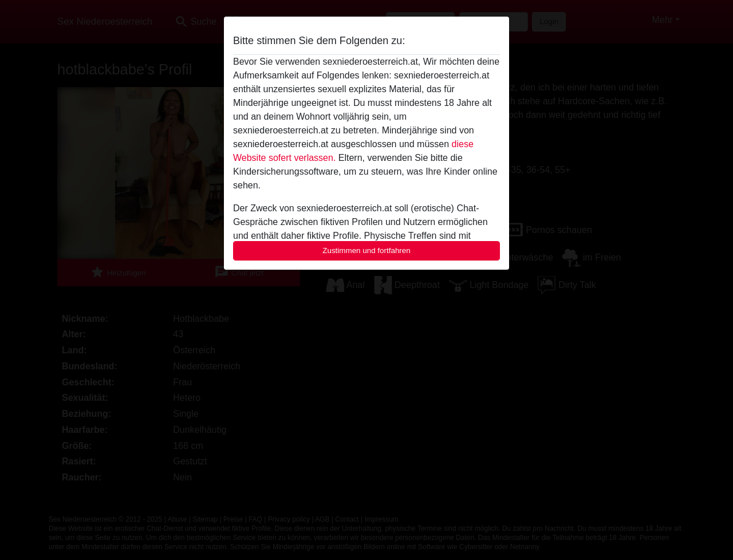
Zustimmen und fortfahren (366, 251)
